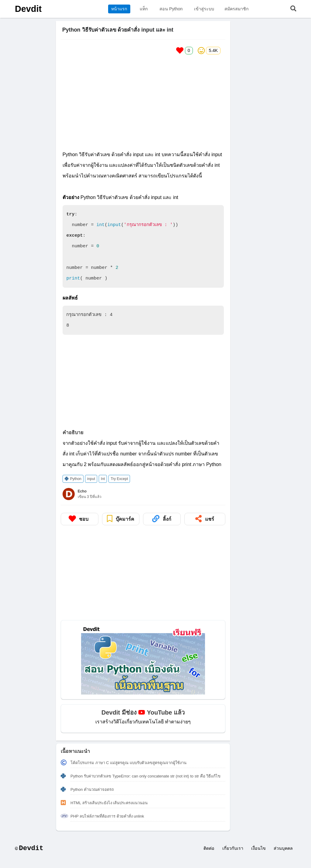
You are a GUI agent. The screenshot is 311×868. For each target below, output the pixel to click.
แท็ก (144, 9)
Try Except (119, 479)
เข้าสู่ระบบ (204, 9)
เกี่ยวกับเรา (233, 848)
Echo (82, 491)
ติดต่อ (209, 848)
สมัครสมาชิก (237, 9)
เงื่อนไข (258, 848)
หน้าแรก (119, 9)
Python (73, 479)
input (91, 479)
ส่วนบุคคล (283, 848)
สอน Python (171, 9)
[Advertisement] (143, 102)
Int (103, 479)
